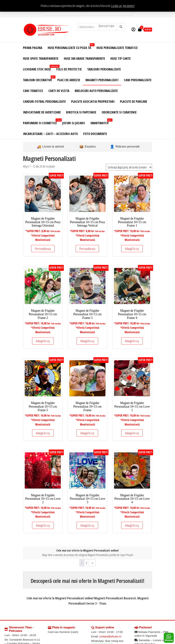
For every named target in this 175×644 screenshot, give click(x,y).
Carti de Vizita (59, 91)
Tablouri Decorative (39, 79)
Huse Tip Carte (121, 58)
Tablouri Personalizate (104, 69)
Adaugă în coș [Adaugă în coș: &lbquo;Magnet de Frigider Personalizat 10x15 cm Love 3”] (87, 525)
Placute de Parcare (134, 101)
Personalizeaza (43, 249)
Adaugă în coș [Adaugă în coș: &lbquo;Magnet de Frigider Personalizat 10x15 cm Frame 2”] (43, 341)
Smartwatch (101, 122)
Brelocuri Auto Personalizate (96, 91)
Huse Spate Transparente (41, 58)
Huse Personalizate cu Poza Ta (71, 47)
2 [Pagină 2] (87, 563)
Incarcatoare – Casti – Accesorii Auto (50, 134)
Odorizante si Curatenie (119, 112)
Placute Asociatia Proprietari (93, 101)
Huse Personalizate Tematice (117, 48)
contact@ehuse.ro (110, 636)
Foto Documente (95, 134)
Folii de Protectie (69, 69)
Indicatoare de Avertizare (42, 112)
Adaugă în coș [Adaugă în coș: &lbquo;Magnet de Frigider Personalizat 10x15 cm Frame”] (87, 433)
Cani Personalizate (138, 80)
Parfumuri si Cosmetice (41, 122)
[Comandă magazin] (129, 167)
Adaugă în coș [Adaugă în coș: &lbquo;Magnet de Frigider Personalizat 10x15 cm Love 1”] (132, 433)
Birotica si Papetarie (81, 112)
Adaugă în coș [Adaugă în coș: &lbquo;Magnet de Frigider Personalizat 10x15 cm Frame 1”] (132, 249)
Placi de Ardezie (69, 80)
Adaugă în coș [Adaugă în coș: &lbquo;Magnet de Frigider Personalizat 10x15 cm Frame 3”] (87, 341)
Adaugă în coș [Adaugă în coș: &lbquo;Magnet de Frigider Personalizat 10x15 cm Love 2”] (43, 525)
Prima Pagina (33, 48)
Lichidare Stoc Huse (38, 68)
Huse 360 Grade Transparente (84, 58)
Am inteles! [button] (129, 6)
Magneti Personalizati (102, 80)
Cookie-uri (116, 6)
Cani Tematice (33, 91)
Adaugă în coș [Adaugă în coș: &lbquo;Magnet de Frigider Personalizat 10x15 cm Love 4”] (132, 525)
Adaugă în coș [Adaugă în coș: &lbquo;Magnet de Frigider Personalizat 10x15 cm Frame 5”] (43, 433)
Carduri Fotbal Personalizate (44, 101)
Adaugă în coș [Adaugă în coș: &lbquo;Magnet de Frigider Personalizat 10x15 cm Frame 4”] (132, 341)
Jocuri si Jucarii (74, 123)
